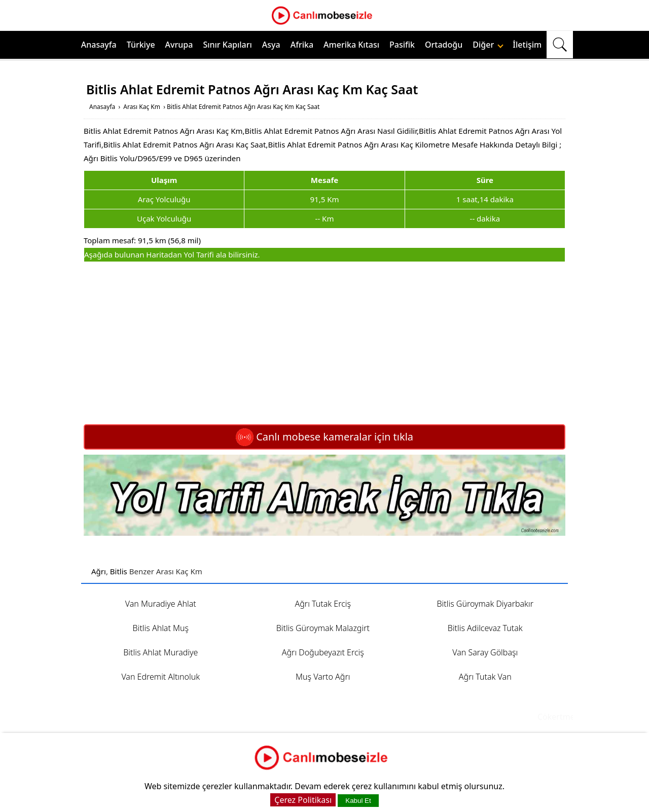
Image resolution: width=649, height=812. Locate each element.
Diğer (488, 45)
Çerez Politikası (303, 800)
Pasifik (402, 45)
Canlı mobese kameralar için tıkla (324, 437)
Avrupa (179, 45)
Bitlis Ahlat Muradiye (160, 652)
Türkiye (141, 45)
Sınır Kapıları (227, 45)
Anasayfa (99, 45)
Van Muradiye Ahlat (161, 604)
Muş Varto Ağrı (323, 677)
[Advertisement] (324, 343)
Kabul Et (358, 801)
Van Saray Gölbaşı (485, 652)
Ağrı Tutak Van (485, 677)
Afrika (302, 45)
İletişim (527, 45)
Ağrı (99, 571)
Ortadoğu (444, 45)
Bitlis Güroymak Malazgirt (323, 628)
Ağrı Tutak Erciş (323, 604)
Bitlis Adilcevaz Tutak (485, 628)
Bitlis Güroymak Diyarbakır (485, 604)
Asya (271, 45)
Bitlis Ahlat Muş (161, 628)
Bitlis (119, 571)
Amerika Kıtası (351, 45)
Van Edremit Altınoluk (160, 677)
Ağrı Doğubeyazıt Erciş (323, 652)
